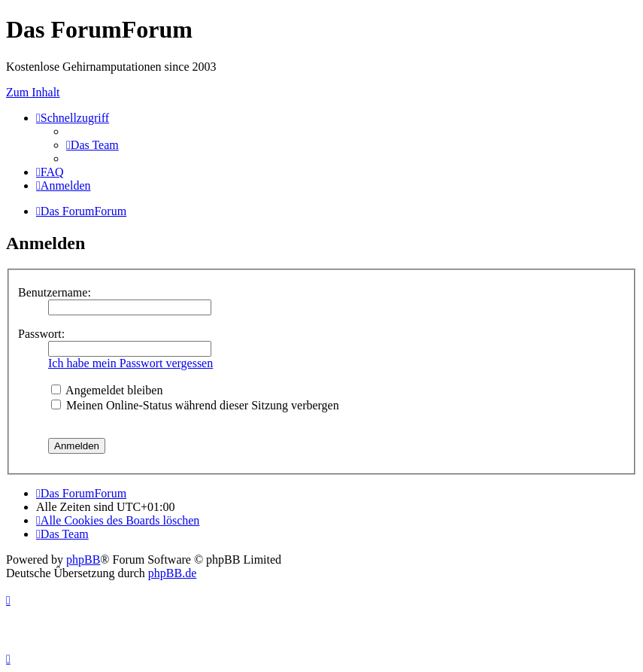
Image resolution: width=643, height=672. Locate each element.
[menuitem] (93, 145)
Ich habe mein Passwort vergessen (130, 363)
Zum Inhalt (33, 92)
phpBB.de (172, 573)
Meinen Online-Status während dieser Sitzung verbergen (195, 405)
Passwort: (41, 334)
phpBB (83, 559)
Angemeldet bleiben (107, 390)
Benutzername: (55, 292)
